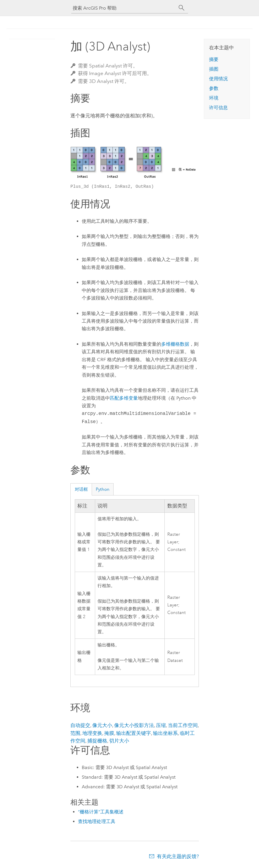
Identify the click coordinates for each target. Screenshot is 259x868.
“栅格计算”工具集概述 (101, 812)
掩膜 (109, 733)
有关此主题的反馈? (178, 856)
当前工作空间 (183, 725)
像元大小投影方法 (134, 725)
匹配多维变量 (124, 398)
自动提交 (80, 725)
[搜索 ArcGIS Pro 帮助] (124, 8)
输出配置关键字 (134, 733)
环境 (214, 98)
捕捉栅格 (97, 741)
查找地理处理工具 (97, 821)
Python (103, 489)
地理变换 (92, 733)
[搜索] (182, 8)
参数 (214, 88)
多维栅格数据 (175, 344)
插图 (214, 69)
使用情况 (218, 79)
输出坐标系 (165, 733)
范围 (75, 733)
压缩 (161, 725)
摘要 (214, 59)
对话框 (81, 489)
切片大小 (119, 741)
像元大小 (102, 725)
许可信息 (218, 108)
